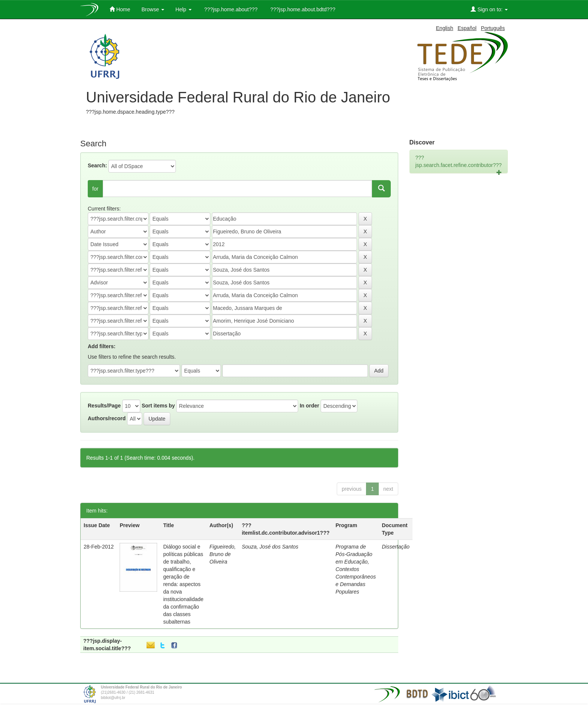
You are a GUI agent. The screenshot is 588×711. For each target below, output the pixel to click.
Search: (97, 165)
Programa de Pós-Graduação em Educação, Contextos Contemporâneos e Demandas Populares (356, 569)
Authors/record (107, 418)
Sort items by (158, 406)
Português (493, 28)
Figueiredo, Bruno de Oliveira (223, 554)
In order (309, 406)
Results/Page (104, 406)
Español (467, 28)
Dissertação (396, 547)
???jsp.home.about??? (230, 9)
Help (184, 9)
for (95, 189)
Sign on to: (489, 9)
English (445, 28)
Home (120, 9)
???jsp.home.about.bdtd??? (302, 9)
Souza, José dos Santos (270, 547)
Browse (153, 9)
